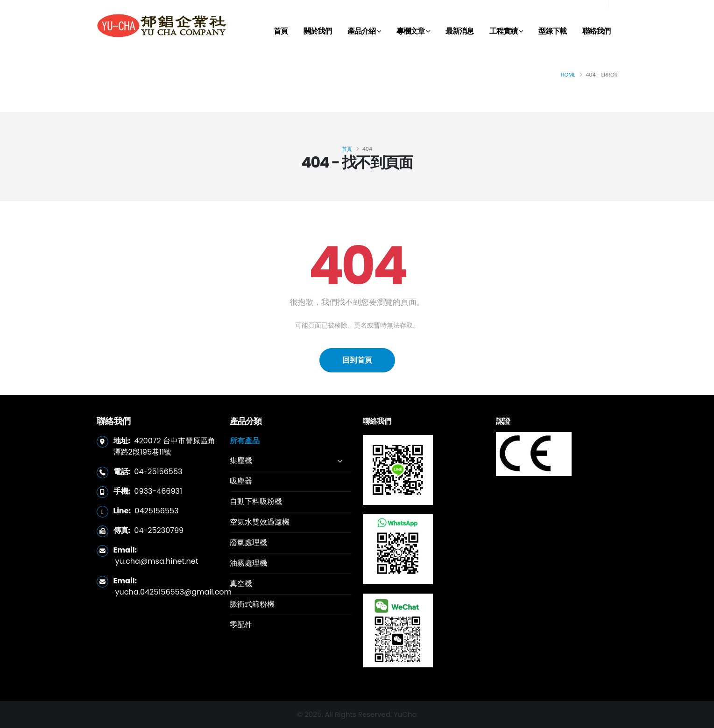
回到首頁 (357, 360)
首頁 (281, 31)
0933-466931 (158, 491)
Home (568, 75)
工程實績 (503, 31)
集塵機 (241, 460)
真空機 (241, 584)
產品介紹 (361, 31)
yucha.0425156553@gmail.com (174, 592)
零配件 (241, 625)
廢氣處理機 (248, 542)
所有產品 (245, 441)
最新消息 (460, 31)
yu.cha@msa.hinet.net (157, 561)
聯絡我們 (596, 31)
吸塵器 (241, 481)
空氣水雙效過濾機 (260, 522)
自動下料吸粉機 (256, 501)
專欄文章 (410, 31)
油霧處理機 (248, 563)
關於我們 (318, 31)
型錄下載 (552, 31)
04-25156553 (158, 472)
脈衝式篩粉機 (252, 604)
